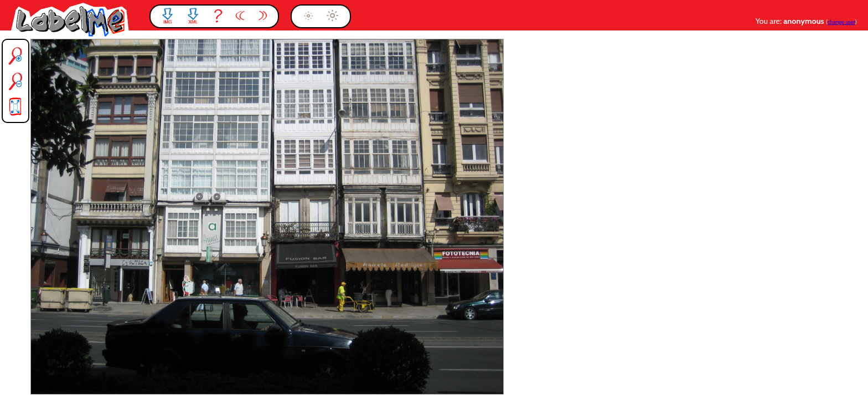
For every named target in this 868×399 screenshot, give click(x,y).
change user (841, 22)
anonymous (805, 21)
